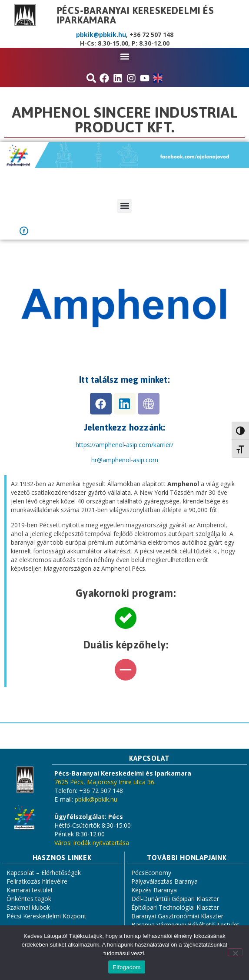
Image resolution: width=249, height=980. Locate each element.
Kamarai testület (30, 890)
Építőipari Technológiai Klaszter (175, 907)
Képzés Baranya (154, 890)
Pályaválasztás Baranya (164, 881)
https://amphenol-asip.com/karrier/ (124, 445)
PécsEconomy (151, 873)
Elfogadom (126, 967)
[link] (125, 460)
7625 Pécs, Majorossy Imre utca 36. (105, 782)
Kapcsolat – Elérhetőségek (44, 873)
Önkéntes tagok (29, 899)
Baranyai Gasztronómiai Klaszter (177, 916)
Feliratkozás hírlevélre (37, 881)
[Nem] (235, 952)
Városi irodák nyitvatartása (92, 843)
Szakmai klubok (28, 907)
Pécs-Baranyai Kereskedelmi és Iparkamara (136, 15)
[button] (124, 56)
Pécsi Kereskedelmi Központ (46, 916)
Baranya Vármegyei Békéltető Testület (185, 925)
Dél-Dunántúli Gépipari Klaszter (175, 899)
